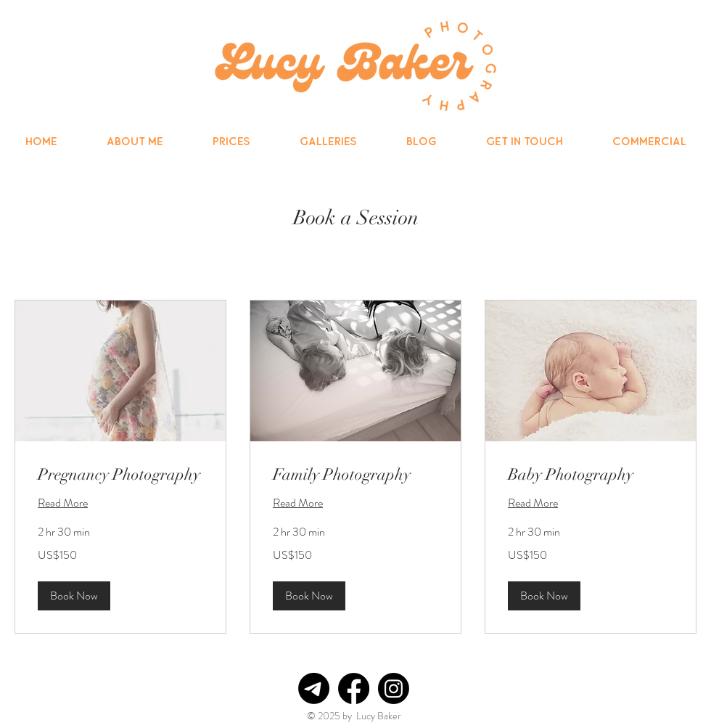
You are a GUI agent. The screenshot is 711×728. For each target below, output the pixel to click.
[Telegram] (314, 688)
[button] (74, 596)
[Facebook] (354, 688)
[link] (120, 474)
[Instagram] (394, 688)
